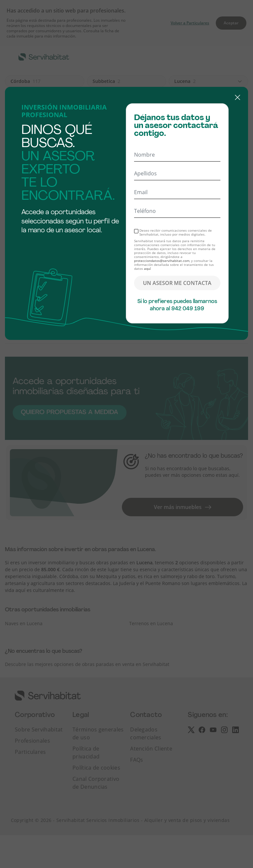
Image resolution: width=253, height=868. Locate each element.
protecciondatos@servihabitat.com (162, 261)
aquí (147, 268)
